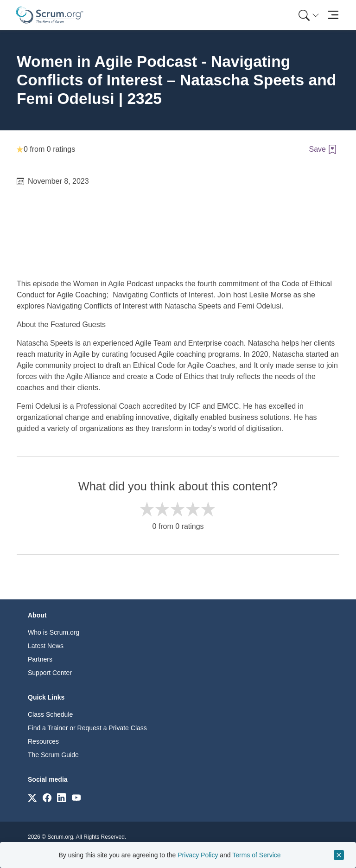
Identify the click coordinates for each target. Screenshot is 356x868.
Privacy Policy (198, 855)
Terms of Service (256, 855)
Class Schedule (50, 714)
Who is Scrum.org (54, 632)
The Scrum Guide (53, 755)
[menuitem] (308, 15)
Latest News (46, 646)
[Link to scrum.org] (32, 797)
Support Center (50, 673)
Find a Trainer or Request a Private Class (87, 728)
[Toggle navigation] (333, 15)
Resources (43, 741)
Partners (40, 659)
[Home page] (50, 15)
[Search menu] (309, 15)
